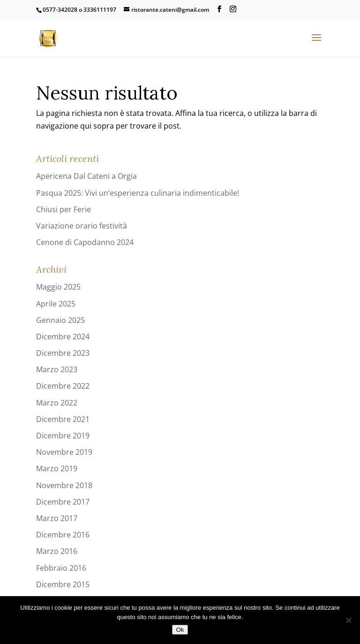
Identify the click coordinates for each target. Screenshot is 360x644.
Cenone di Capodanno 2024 (85, 242)
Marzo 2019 (57, 468)
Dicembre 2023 (63, 353)
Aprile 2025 (56, 304)
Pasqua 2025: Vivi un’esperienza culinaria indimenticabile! (138, 193)
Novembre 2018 (64, 485)
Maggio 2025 (58, 287)
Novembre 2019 (64, 452)
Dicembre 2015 (63, 584)
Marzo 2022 (57, 403)
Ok (180, 630)
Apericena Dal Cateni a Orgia (86, 176)
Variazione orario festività (82, 226)
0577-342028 (60, 10)
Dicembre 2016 (63, 535)
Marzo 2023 (57, 369)
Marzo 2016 (57, 551)
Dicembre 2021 (63, 419)
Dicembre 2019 (63, 436)
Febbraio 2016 (61, 568)
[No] (348, 620)
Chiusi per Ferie (64, 209)
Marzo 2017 (57, 518)
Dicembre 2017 (63, 502)
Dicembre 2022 (63, 386)
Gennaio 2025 (60, 320)
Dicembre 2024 (63, 337)
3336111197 (100, 10)
